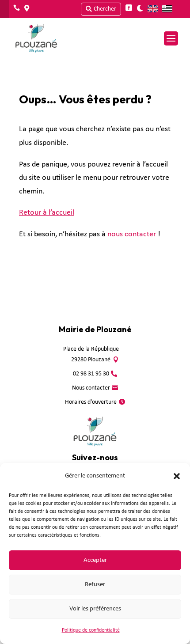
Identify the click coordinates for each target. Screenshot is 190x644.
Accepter (95, 560)
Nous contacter (91, 388)
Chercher (105, 9)
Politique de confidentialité (91, 630)
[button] (177, 476)
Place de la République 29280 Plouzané (91, 354)
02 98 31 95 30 (91, 374)
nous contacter (132, 234)
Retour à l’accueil (47, 213)
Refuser (95, 585)
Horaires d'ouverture (91, 402)
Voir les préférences (95, 609)
